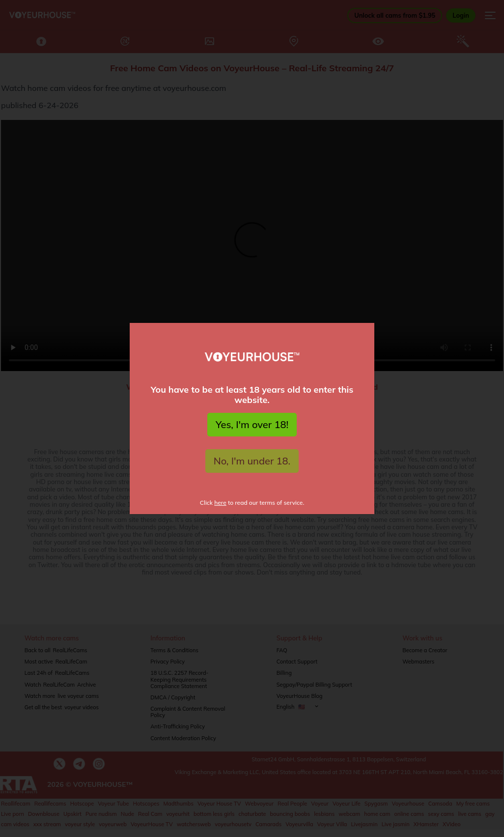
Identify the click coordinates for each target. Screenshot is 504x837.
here (220, 503)
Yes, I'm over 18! (252, 424)
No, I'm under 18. (252, 461)
